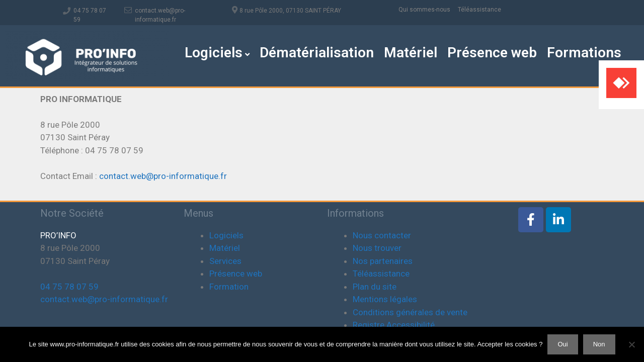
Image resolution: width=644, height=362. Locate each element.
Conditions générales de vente (410, 312)
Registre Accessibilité (394, 325)
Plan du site (375, 287)
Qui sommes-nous (428, 10)
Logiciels (217, 53)
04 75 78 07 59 (69, 287)
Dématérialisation (317, 53)
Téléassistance (479, 10)
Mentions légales (385, 299)
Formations (584, 53)
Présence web (492, 53)
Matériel (411, 53)
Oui (562, 344)
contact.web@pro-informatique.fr (163, 176)
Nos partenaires (383, 261)
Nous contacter (382, 235)
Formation (229, 287)
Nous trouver (377, 248)
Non (599, 344)
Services (225, 261)
